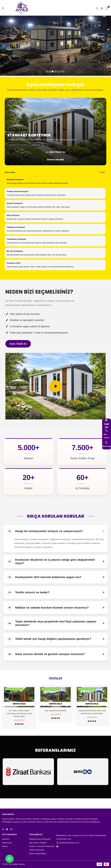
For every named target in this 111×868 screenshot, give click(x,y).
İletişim (5, 846)
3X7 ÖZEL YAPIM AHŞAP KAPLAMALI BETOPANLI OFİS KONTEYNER (19, 714)
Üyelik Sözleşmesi (37, 850)
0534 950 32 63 (64, 839)
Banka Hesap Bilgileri (38, 854)
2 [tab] (50, 71)
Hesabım (6, 839)
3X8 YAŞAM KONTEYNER (56, 711)
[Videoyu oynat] (56, 386)
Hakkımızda (7, 843)
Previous (4, 46)
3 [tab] (52, 71)
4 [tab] (55, 71)
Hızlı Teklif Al (56, 152)
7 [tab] (63, 71)
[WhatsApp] (107, 444)
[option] (55, 181)
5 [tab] (58, 71)
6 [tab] (61, 71)
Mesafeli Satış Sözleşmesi (40, 839)
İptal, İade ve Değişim (38, 843)
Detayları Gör (56, 160)
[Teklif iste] (107, 424)
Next (107, 46)
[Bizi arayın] (107, 434)
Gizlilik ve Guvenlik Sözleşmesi (42, 846)
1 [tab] (47, 71)
